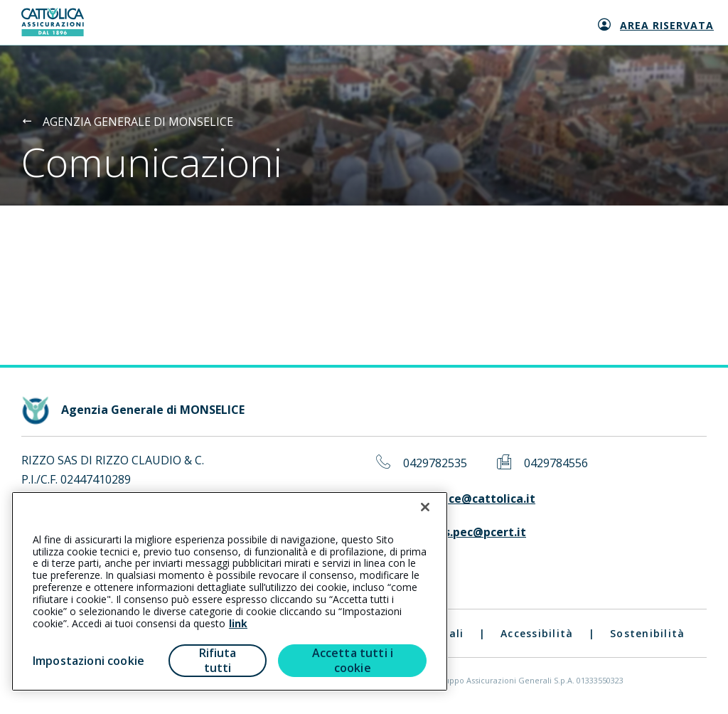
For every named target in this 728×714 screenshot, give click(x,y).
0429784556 (556, 463)
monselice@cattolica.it (469, 499)
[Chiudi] (425, 507)
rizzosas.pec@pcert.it (465, 532)
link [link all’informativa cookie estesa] (238, 623)
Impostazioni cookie (89, 661)
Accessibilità (537, 633)
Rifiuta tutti (218, 660)
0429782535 (435, 463)
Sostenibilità (647, 633)
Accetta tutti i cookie (353, 660)
